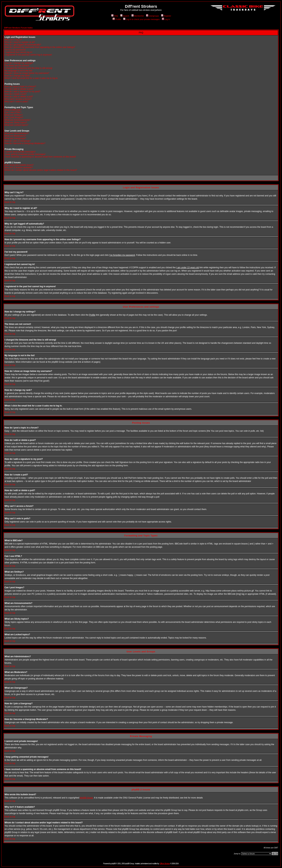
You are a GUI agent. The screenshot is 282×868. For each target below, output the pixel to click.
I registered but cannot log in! (18, 52)
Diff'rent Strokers (165, 864)
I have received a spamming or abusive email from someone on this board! (40, 157)
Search (125, 16)
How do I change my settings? (19, 63)
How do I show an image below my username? (27, 73)
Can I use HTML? (13, 112)
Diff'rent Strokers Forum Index (18, 28)
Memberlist (138, 16)
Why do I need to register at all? (20, 42)
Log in (166, 19)
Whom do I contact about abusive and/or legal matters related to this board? (41, 170)
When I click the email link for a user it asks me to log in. (31, 78)
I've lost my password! (15, 50)
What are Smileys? (14, 115)
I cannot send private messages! (20, 152)
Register (166, 16)
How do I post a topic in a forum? (20, 86)
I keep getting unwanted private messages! (25, 154)
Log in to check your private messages (141, 19)
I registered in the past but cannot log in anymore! (28, 55)
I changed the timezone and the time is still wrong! (28, 68)
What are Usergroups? (15, 138)
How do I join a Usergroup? (18, 141)
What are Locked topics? (16, 125)
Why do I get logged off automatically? (23, 45)
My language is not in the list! (18, 71)
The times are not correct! (17, 66)
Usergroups (153, 16)
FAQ (115, 16)
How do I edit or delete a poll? (19, 97)
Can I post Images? (14, 117)
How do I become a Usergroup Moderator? (25, 143)
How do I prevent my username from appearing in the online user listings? (40, 47)
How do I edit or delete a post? (19, 89)
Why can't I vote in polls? (16, 102)
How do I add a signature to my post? (22, 92)
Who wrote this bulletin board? (19, 165)
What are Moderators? (15, 136)
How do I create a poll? (16, 94)
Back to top (10, 202)
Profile (117, 19)
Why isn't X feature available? (19, 168)
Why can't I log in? (13, 40)
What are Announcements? (18, 120)
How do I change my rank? (17, 76)
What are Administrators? (17, 133)
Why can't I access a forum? (18, 99)
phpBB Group (86, 798)
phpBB (113, 864)
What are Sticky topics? (16, 123)
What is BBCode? (13, 110)
